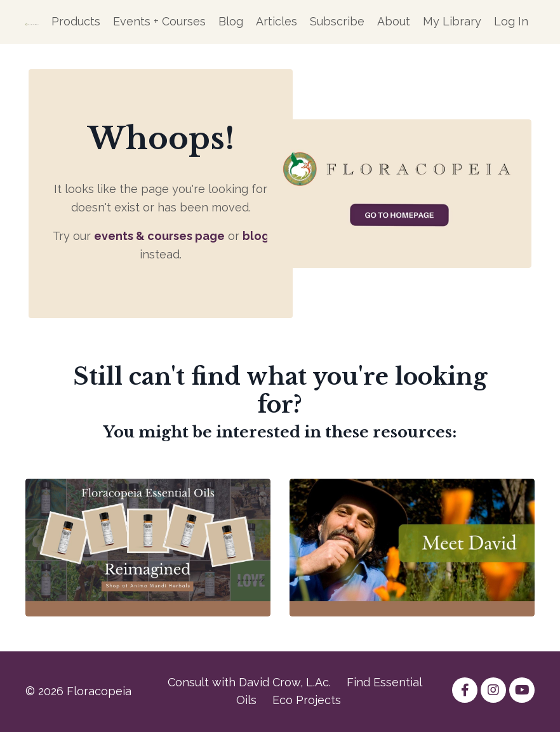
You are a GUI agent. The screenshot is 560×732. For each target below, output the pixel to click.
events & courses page (159, 236)
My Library (452, 21)
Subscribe (337, 21)
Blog (231, 21)
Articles (277, 21)
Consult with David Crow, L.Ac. (249, 682)
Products (76, 21)
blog (256, 236)
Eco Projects (307, 700)
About (394, 21)
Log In (511, 21)
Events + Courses (159, 21)
